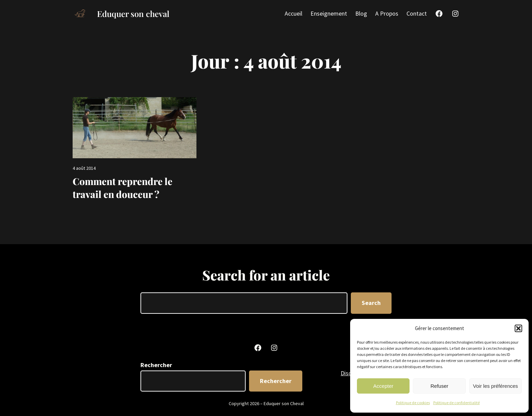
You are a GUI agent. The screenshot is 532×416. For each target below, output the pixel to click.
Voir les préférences (496, 386)
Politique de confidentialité (457, 403)
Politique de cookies (413, 403)
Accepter (383, 386)
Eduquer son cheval (133, 14)
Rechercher (156, 365)
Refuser (440, 386)
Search (371, 303)
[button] (518, 328)
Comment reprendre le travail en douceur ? (122, 188)
